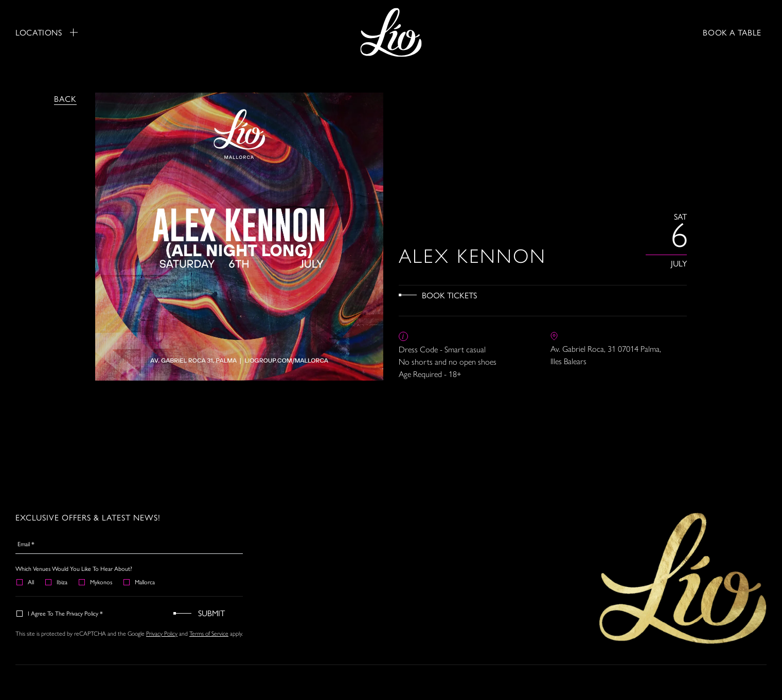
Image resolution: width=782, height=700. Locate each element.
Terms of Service (209, 634)
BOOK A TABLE (732, 32)
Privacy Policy (162, 634)
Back (65, 98)
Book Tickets (449, 295)
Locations (47, 32)
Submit (211, 613)
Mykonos (96, 582)
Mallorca (140, 582)
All (26, 582)
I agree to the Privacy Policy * (60, 613)
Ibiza (57, 582)
